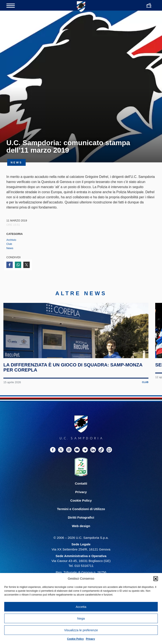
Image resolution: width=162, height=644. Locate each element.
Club (9, 244)
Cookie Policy (75, 639)
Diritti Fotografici (81, 537)
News (10, 248)
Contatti (81, 503)
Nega (81, 618)
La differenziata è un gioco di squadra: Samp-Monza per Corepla (75, 387)
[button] (156, 579)
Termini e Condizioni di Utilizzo (81, 528)
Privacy (90, 639)
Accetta (81, 607)
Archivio (11, 240)
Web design (81, 545)
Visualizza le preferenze (81, 630)
